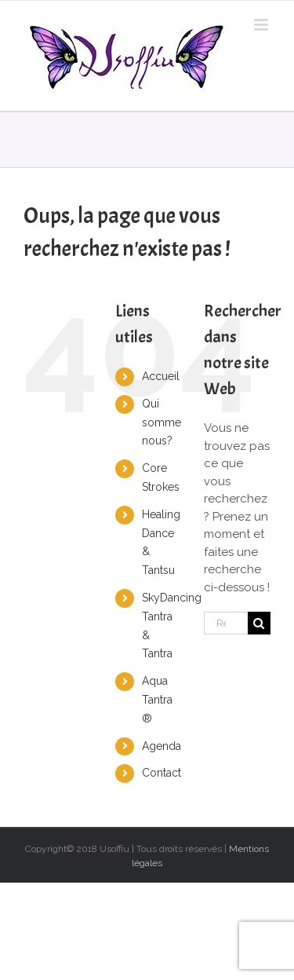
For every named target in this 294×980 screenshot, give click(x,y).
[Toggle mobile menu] (262, 25)
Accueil (161, 376)
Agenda (162, 746)
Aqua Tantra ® (157, 700)
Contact (162, 773)
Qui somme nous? (162, 422)
